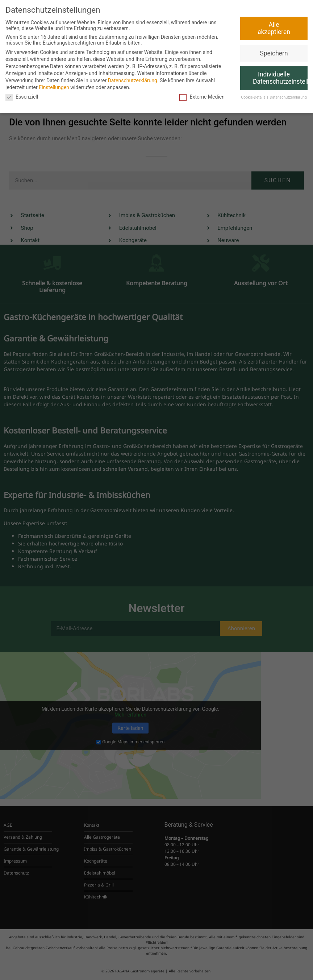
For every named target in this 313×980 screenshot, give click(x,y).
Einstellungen (54, 87)
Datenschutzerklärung (133, 80)
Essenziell (22, 97)
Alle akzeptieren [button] (274, 28)
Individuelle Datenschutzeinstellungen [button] (280, 78)
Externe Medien (202, 97)
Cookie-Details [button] (254, 97)
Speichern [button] (274, 53)
